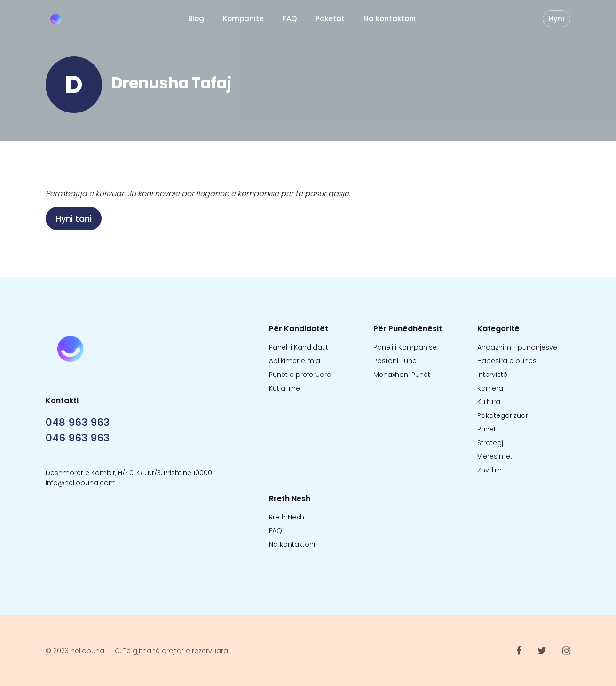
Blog (196, 19)
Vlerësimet (495, 456)
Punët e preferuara (300, 375)
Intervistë (492, 375)
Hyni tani (74, 219)
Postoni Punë (395, 361)
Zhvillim (490, 470)
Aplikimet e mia (295, 361)
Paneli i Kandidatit (299, 347)
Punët (487, 429)
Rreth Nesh (287, 517)
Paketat (330, 19)
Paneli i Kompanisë (405, 347)
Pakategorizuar (503, 415)
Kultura (489, 402)
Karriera (490, 388)
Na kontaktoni (390, 19)
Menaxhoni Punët (402, 375)
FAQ (290, 19)
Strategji (491, 443)
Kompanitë (243, 19)
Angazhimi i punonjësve (517, 347)
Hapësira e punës (507, 361)
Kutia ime (284, 388)
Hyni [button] (557, 19)
